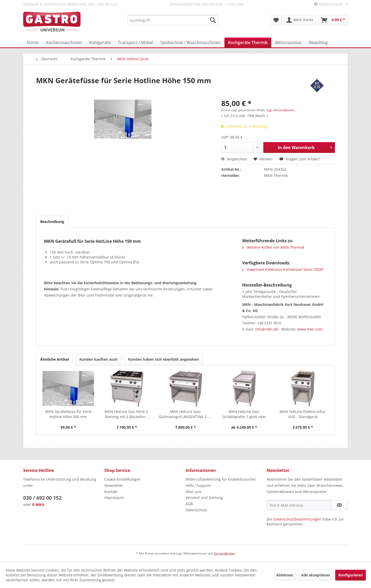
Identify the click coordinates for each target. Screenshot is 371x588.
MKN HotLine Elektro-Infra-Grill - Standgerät (303, 414)
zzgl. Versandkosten (280, 110)
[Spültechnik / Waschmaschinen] (191, 42)
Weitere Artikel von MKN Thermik (273, 247)
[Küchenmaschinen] (64, 42)
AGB (189, 504)
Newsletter (114, 485)
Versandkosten (225, 553)
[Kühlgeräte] (100, 42)
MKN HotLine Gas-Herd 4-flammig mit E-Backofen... (127, 414)
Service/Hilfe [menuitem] (329, 4)
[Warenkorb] (333, 20)
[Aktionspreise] (288, 42)
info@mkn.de (267, 329)
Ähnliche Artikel (54, 359)
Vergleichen (234, 159)
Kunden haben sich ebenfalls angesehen (163, 359)
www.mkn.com (310, 329)
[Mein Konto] (300, 20)
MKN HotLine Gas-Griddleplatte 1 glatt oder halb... (244, 414)
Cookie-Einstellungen (123, 479)
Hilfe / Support (198, 485)
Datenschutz (196, 510)
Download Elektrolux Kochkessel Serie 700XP (283, 269)
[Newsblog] (318, 42)
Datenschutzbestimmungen (297, 519)
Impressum (114, 498)
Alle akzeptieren (316, 575)
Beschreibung (52, 222)
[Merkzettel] (276, 20)
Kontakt (111, 492)
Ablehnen (285, 575)
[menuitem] (173, 20)
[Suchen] (213, 20)
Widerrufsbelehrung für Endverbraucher (221, 479)
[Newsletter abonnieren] (339, 505)
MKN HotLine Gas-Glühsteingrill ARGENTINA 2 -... (185, 414)
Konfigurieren (351, 575)
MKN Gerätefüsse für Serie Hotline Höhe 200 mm (68, 414)
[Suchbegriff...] (173, 20)
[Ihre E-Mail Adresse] (299, 505)
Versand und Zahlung (204, 498)
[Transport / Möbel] (135, 42)
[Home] (33, 42)
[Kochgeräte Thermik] (248, 42)
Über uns (193, 492)
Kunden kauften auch (98, 359)
